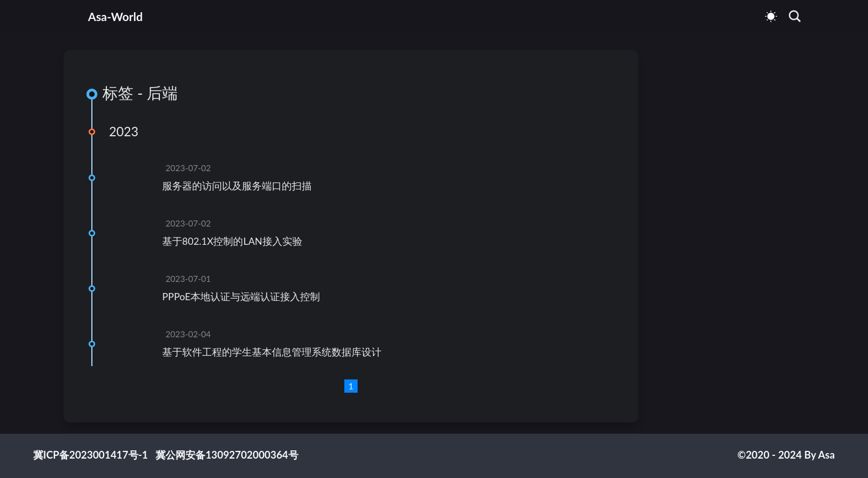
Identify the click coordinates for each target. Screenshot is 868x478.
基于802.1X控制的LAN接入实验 (232, 241)
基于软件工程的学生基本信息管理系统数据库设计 (272, 352)
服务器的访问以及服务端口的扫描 (237, 186)
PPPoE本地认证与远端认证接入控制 (241, 297)
